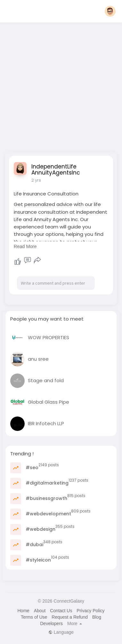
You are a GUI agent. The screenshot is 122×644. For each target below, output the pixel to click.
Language (61, 632)
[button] (110, 11)
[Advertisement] (60, 85)
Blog (97, 617)
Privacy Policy (90, 611)
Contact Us (61, 611)
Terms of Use (34, 617)
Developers (51, 623)
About (40, 611)
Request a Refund (70, 617)
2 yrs (36, 180)
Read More (25, 246)
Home (23, 611)
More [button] (75, 623)
